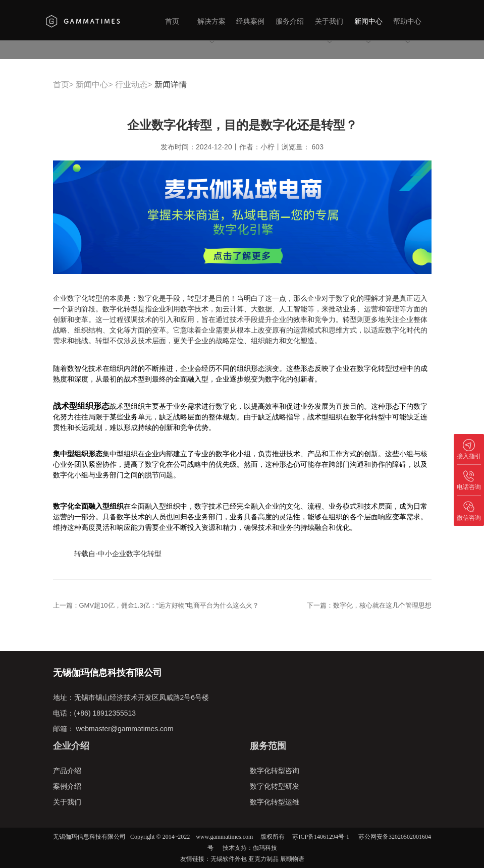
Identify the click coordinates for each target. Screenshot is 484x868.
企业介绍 (71, 746)
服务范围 (268, 746)
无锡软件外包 (229, 859)
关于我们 (329, 31)
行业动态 (131, 85)
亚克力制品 (263, 859)
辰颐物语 (292, 859)
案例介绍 (67, 786)
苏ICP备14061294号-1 (321, 837)
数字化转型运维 (275, 802)
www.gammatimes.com (224, 837)
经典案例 (250, 21)
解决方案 (211, 31)
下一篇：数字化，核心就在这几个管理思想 (369, 605)
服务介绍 (290, 21)
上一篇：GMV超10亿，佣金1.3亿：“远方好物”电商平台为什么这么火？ (156, 605)
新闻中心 (368, 31)
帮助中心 (407, 31)
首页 (172, 21)
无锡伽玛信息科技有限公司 (89, 837)
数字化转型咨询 (275, 771)
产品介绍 (67, 771)
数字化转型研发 (275, 786)
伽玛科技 (265, 848)
